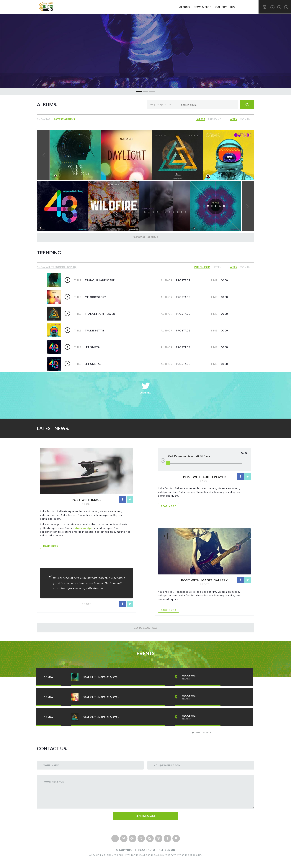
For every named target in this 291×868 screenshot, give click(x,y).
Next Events (202, 732)
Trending (215, 119)
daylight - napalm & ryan (101, 677)
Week (234, 119)
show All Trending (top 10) (57, 267)
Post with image (87, 500)
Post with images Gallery (204, 580)
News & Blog (203, 7)
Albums (185, 7)
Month (245, 119)
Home (171, 7)
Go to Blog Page (145, 628)
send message (146, 816)
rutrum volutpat (84, 528)
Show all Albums (146, 237)
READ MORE (51, 546)
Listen (217, 267)
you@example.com (167, 765)
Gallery (221, 7)
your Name (51, 765)
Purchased (202, 267)
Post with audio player (205, 477)
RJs (232, 7)
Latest (200, 119)
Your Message (54, 782)
